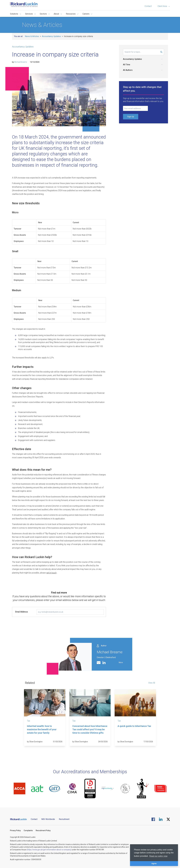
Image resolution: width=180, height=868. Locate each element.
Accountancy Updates (51, 36)
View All (152, 683)
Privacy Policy (15, 830)
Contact (148, 6)
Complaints (28, 830)
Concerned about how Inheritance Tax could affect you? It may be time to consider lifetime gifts (90, 729)
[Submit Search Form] (161, 52)
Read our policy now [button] (158, 856)
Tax (29, 721)
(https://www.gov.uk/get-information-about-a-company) (49, 850)
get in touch (51, 573)
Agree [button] (154, 863)
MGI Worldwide (48, 819)
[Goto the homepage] (24, 5)
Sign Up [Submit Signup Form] (131, 117)
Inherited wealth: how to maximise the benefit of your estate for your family (42, 729)
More (121, 662)
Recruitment (64, 819)
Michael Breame (21, 62)
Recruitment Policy (43, 830)
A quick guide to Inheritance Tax (134, 726)
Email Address (21, 612)
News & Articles (32, 36)
